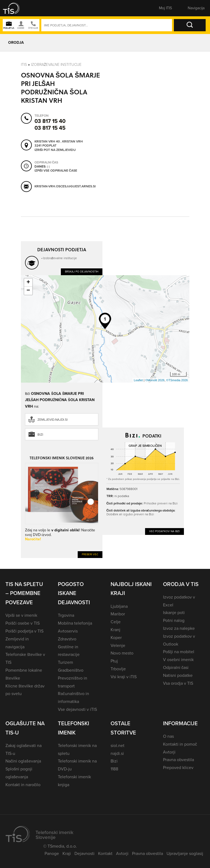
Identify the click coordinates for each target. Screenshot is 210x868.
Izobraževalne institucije (56, 64)
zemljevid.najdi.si (53, 420)
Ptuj (114, 661)
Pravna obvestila (178, 760)
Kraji (67, 853)
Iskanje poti (174, 613)
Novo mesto (122, 653)
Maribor (118, 614)
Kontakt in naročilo (23, 785)
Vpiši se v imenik (21, 615)
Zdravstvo (67, 639)
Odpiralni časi (176, 667)
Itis (24, 64)
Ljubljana (119, 606)
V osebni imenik (178, 660)
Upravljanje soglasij (185, 853)
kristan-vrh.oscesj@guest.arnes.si (65, 187)
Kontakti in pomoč (180, 744)
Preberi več (90, 554)
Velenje (118, 645)
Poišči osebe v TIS (23, 623)
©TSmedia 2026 (177, 380)
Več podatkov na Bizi (164, 531)
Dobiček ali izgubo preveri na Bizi (130, 514)
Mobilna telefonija (75, 623)
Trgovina (66, 615)
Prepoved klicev (178, 768)
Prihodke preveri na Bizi (161, 503)
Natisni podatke (178, 675)
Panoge (52, 853)
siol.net (117, 745)
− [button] (28, 291)
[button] (15, 8)
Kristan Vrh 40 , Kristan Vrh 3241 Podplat (59, 144)
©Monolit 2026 (155, 380)
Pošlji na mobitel (179, 652)
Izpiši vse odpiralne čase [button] (56, 171)
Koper (116, 638)
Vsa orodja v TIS (178, 683)
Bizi (40, 435)
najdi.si (117, 753)
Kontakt (105, 853)
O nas (168, 736)
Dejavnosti (84, 853)
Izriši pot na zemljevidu (55, 150)
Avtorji (169, 752)
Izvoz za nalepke (179, 628)
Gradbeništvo (70, 670)
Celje (116, 622)
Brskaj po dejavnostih (82, 272)
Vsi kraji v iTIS (124, 677)
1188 (114, 769)
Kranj (115, 630)
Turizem (65, 662)
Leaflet (138, 380)
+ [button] (28, 283)
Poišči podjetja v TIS (24, 631)
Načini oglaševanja (23, 761)
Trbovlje (118, 669)
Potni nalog (174, 620)
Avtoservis (68, 631)
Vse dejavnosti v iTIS (77, 709)
